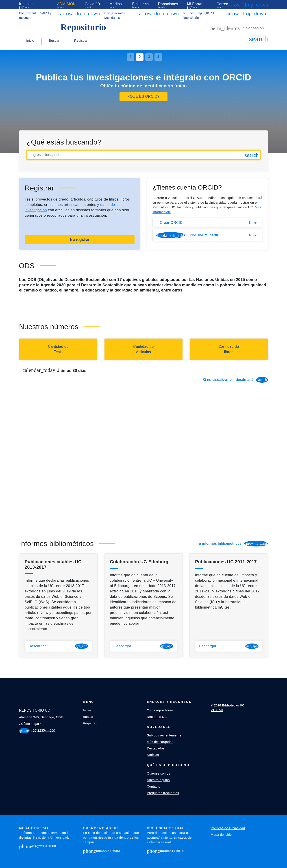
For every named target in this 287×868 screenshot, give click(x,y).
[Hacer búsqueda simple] (252, 155)
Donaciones (168, 4)
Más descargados (160, 742)
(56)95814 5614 (172, 851)
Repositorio (83, 27)
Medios (116, 4)
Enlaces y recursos (35, 15)
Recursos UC (157, 717)
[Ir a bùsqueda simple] (259, 39)
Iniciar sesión (237, 28)
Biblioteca (140, 4)
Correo (222, 4)
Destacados (156, 748)
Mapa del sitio (221, 835)
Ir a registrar (80, 240)
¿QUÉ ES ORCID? (143, 96)
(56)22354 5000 (108, 851)
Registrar (81, 40)
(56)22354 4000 (43, 730)
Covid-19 (92, 4)
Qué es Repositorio (198, 15)
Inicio (30, 40)
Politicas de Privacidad (228, 828)
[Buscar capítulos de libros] (229, 349)
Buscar (54, 40)
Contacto (154, 786)
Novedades (115, 15)
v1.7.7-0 (217, 710)
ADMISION (66, 4)
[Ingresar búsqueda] (143, 155)
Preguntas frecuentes (163, 793)
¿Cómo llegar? (30, 724)
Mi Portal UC (195, 6)
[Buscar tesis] (58, 349)
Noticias (153, 755)
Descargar (58, 646)
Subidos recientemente (164, 735)
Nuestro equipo (158, 780)
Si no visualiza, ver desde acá (235, 380)
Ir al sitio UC (26, 6)
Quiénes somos (159, 773)
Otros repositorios (160, 710)
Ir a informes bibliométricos (232, 544)
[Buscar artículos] (143, 349)
